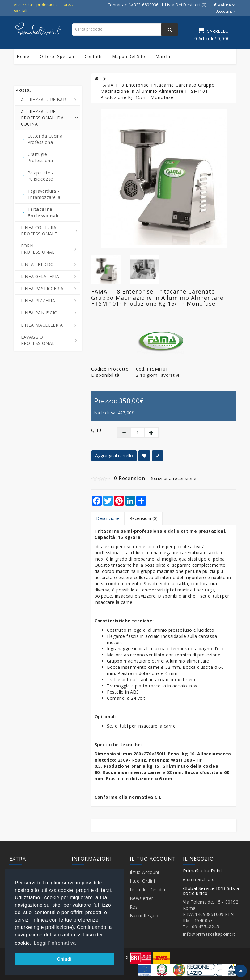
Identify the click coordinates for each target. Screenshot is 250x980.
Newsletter (142, 898)
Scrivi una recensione (174, 478)
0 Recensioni (130, 478)
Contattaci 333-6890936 (133, 5)
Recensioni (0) (144, 518)
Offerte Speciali (57, 56)
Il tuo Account (145, 872)
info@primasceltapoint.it (209, 934)
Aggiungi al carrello (114, 456)
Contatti (93, 56)
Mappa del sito (129, 56)
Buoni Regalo (144, 916)
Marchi (163, 56)
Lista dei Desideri (148, 890)
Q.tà (97, 430)
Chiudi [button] (64, 959)
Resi (134, 907)
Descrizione (108, 518)
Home (23, 56)
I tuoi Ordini (142, 881)
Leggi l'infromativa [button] (55, 943)
